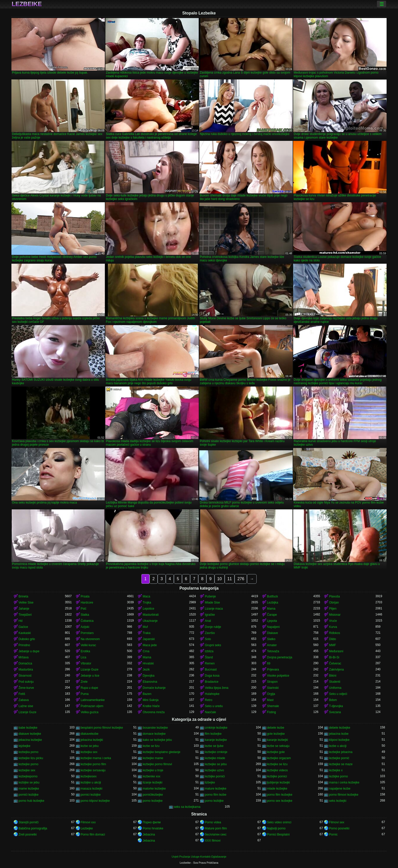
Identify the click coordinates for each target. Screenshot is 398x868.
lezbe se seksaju (278, 746)
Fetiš (22, 694)
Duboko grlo (27, 639)
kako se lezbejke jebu (157, 740)
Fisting (271, 712)
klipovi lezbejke (339, 740)
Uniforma (335, 688)
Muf (145, 627)
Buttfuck (272, 596)
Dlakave (272, 633)
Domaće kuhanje (154, 688)
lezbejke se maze (341, 764)
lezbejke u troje (153, 770)
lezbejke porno (28, 764)
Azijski (85, 627)
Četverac (335, 663)
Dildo (332, 639)
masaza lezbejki (92, 789)
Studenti (335, 682)
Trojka (147, 603)
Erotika (85, 651)
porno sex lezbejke (280, 801)
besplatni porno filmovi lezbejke (102, 728)
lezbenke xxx (151, 776)
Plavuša (334, 596)
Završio (210, 633)
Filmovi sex (337, 822)
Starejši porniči (29, 822)
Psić (84, 609)
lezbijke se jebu (29, 782)
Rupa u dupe (89, 688)
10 (220, 579)
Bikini (333, 676)
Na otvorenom (90, 639)
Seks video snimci (279, 822)
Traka (146, 633)
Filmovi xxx (88, 822)
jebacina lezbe (339, 734)
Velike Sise (26, 603)
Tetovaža (273, 651)
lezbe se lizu (151, 746)
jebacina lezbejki (92, 740)
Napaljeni (273, 627)
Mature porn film (216, 828)
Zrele (84, 682)
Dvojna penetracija (280, 657)
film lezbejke (213, 734)
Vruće (333, 621)
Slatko (271, 639)
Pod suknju (26, 682)
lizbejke (210, 782)
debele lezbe (276, 728)
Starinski (273, 688)
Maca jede (150, 645)
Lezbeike (27, 4)
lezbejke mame (153, 758)
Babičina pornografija (33, 828)
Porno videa (213, 822)
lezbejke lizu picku (31, 758)
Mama (271, 609)
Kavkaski (25, 633)
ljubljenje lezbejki (278, 782)
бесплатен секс (216, 834)
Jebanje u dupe (29, 651)
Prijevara (273, 670)
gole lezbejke (276, 734)
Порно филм (152, 822)
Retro (209, 700)
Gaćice (23, 627)
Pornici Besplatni (278, 834)
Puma (85, 694)
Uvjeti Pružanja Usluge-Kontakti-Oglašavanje (199, 857)
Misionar (335, 615)
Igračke (210, 615)
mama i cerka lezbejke (344, 782)
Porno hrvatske (153, 828)
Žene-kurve (26, 688)
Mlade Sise (212, 603)
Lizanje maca (214, 609)
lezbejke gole (276, 752)
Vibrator (86, 663)
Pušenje (210, 596)
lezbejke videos (277, 770)
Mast (270, 700)
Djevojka (148, 676)
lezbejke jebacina (341, 752)
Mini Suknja (151, 700)
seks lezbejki (338, 801)
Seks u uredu (214, 706)
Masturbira (26, 670)
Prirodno (24, 645)
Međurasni (336, 651)
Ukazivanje (150, 621)
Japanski (149, 639)
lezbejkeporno (28, 776)
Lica (84, 657)
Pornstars (87, 633)
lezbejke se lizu (277, 764)
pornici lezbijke (91, 795)
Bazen (147, 694)
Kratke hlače (151, 706)
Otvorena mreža (154, 712)
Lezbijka (273, 603)
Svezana (335, 712)
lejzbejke (24, 746)
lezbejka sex (89, 752)
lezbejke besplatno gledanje (161, 752)
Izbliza (209, 651)
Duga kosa (212, 676)
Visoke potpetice (278, 676)
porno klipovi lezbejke (95, 801)
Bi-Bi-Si (334, 657)
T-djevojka (336, 706)
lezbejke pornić (339, 758)
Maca (146, 596)
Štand (209, 657)
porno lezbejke (153, 801)
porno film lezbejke (280, 795)
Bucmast (211, 670)
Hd (20, 621)
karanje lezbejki (278, 740)
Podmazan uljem (92, 706)
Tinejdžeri (25, 615)
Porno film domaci (93, 834)
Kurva (333, 627)
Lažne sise (26, 706)
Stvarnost (25, 676)
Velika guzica (90, 712)
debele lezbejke (339, 728)
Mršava (23, 657)
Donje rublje (213, 627)
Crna (146, 651)
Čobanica (87, 621)
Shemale (273, 706)
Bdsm (333, 700)
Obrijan (334, 603)
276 (241, 579)
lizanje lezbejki (152, 782)
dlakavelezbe (90, 734)
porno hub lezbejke (31, 801)
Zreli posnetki (28, 834)
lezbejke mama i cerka (96, 758)
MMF (332, 645)
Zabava (24, 700)
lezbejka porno (28, 752)
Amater (272, 645)
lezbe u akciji (338, 746)
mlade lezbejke (277, 789)
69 (269, 663)
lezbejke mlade (215, 758)
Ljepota (272, 621)
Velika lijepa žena (217, 688)
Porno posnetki (339, 828)
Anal (208, 621)
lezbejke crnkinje (216, 752)
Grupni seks (213, 645)
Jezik (146, 670)
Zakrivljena (336, 670)
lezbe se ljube (214, 746)
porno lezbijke (214, 801)
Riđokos (334, 633)
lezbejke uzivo (214, 770)
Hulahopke (212, 694)
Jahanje (24, 609)
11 (230, 579)
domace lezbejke (154, 734)
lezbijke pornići (215, 776)
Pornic (333, 834)
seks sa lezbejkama (187, 807)
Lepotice (148, 609)
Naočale (210, 712)
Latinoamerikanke (93, 700)
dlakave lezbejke (30, 734)
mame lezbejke (29, 789)
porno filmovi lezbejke (344, 795)
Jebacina (149, 834)
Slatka (85, 615)
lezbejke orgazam (279, 758)
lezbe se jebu (90, 746)
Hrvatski (148, 663)
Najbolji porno (276, 828)
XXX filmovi (213, 841)
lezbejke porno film (93, 764)
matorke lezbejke (154, 789)
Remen (210, 663)
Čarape (272, 615)
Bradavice (212, 682)
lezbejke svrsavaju (93, 770)
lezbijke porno (338, 776)
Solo (208, 639)
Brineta (23, 596)
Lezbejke (87, 828)
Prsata (85, 596)
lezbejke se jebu (216, 764)
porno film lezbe (216, 795)
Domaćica (25, 663)
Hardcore (87, 603)
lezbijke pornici (277, 776)
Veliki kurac (88, 645)
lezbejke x (336, 770)
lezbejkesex (89, 776)
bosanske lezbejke (155, 728)
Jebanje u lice (90, 676)
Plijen (333, 609)
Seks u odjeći (338, 694)
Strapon (272, 682)
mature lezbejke (216, 789)
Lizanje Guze (90, 670)
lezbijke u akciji (91, 782)
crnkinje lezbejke (216, 728)
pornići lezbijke (29, 795)
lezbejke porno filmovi (157, 764)
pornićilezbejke (153, 795)
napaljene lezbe (340, 789)
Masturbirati (151, 615)
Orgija (271, 694)
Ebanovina (150, 682)
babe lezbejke (28, 728)
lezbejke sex (27, 770)
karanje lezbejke (216, 740)
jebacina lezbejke (30, 740)
